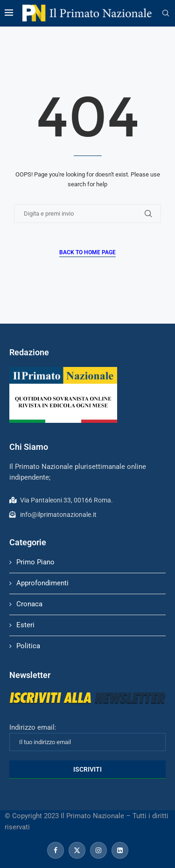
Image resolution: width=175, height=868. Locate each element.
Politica (28, 646)
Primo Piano (35, 562)
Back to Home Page (87, 252)
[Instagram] (98, 850)
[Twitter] (77, 850)
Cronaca (29, 604)
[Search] (166, 14)
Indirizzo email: (87, 737)
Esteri (25, 625)
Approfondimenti (42, 583)
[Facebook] (56, 850)
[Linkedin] (120, 850)
